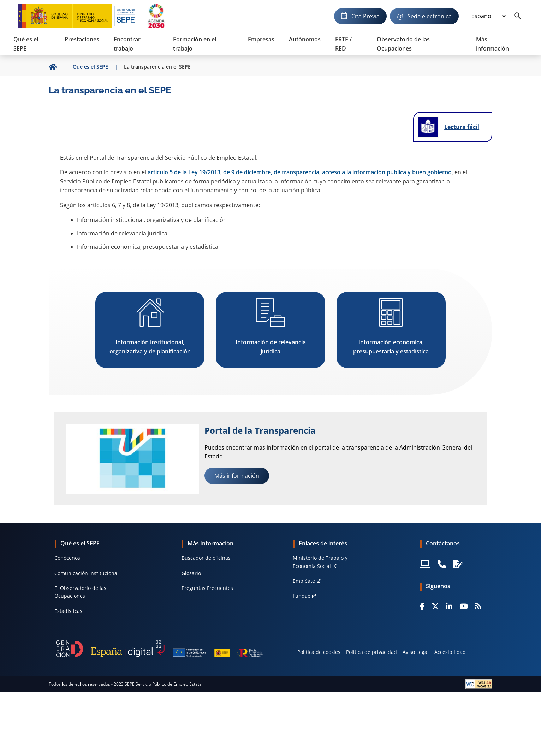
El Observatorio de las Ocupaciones (80, 592)
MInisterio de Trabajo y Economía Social (320, 562)
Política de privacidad (371, 652)
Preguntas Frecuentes (207, 588)
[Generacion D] (160, 649)
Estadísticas (68, 611)
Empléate (304, 581)
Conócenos (67, 558)
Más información (237, 476)
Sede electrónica (430, 16)
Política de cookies (319, 652)
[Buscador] (518, 16)
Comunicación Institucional (87, 573)
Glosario (191, 573)
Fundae (302, 596)
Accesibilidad (450, 652)
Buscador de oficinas (206, 558)
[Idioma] (488, 16)
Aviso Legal (416, 652)
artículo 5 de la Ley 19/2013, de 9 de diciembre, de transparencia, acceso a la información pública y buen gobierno (300, 172)
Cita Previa (365, 16)
